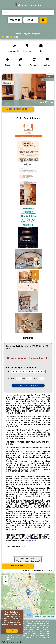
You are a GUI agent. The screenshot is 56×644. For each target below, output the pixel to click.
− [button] (6, 582)
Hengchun (8, 83)
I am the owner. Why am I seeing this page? (28, 560)
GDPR (12, 627)
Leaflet (37, 616)
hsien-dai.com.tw (28, 5)
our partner (31, 541)
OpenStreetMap (48, 616)
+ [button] (6, 577)
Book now (17, 566)
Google (7, 616)
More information (17, 109)
